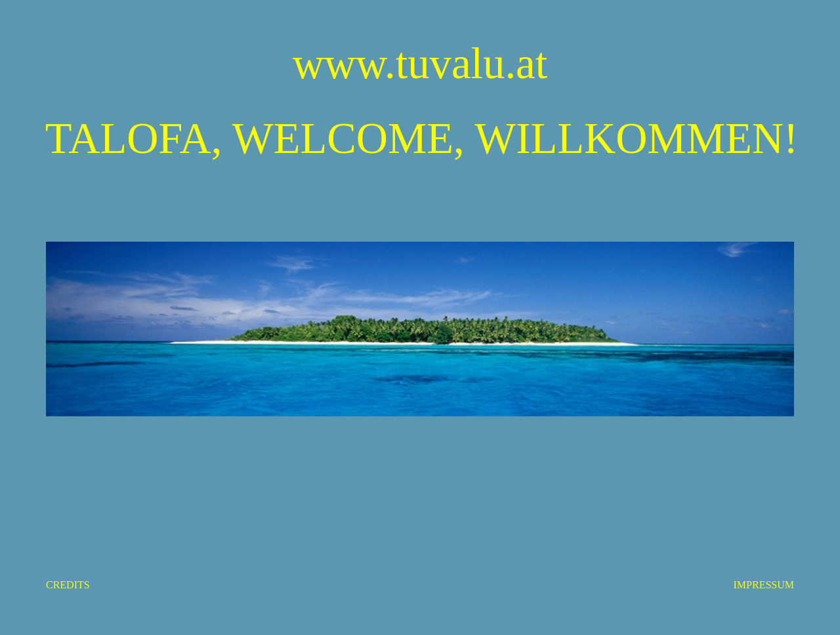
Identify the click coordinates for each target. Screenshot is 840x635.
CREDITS (68, 585)
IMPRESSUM (764, 585)
